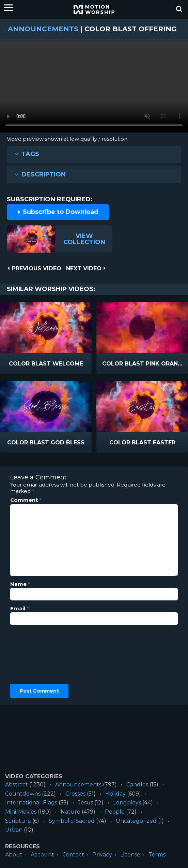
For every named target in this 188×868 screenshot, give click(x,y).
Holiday (115, 794)
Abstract (17, 785)
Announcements (43, 29)
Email (20, 609)
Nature (70, 812)
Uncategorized (136, 821)
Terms (157, 855)
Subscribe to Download (58, 212)
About (14, 855)
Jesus (85, 803)
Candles (137, 785)
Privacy (102, 855)
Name (20, 584)
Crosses (75, 794)
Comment (26, 500)
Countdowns (23, 794)
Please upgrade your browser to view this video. (94, 87)
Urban (14, 830)
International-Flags (31, 803)
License (130, 855)
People (115, 812)
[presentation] (38, 654)
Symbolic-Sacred (72, 821)
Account (42, 855)
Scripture (18, 821)
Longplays (127, 803)
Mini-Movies (21, 812)
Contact (73, 855)
